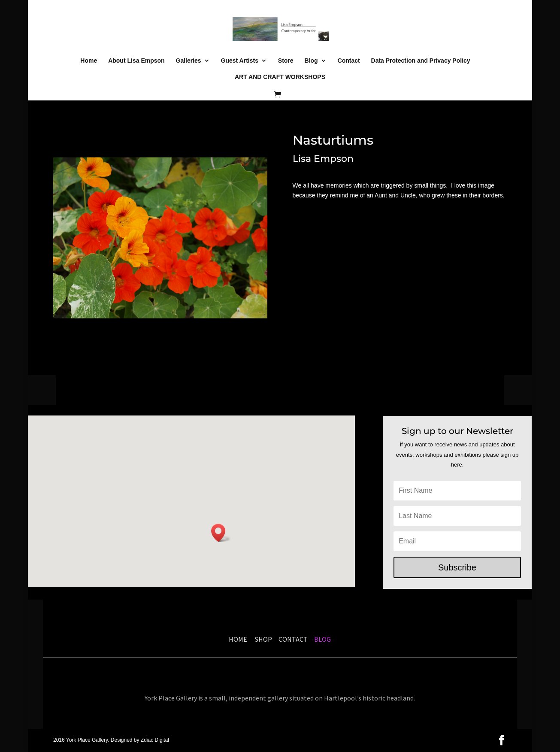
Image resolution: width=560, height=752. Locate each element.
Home (89, 61)
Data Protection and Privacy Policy (421, 61)
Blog (311, 61)
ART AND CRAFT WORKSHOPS (280, 77)
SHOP (265, 639)
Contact (349, 61)
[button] (221, 533)
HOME (238, 639)
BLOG (322, 639)
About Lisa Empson (136, 61)
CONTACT (293, 639)
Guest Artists (240, 61)
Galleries (189, 61)
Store (286, 61)
